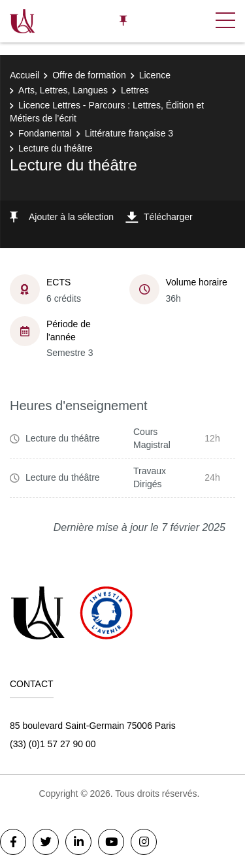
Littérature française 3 (129, 133)
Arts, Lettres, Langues (63, 90)
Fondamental (45, 133)
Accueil (24, 75)
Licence (155, 75)
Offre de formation (89, 75)
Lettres (135, 90)
